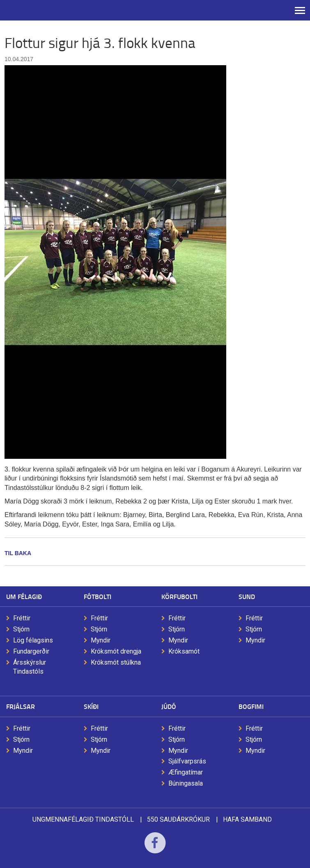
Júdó (169, 706)
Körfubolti (179, 596)
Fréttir (22, 618)
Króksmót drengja (116, 651)
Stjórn (21, 629)
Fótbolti (98, 596)
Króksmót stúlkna (116, 662)
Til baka (18, 553)
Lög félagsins (33, 640)
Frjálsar (21, 706)
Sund (247, 596)
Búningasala (186, 783)
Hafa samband (247, 819)
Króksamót (184, 651)
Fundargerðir (31, 651)
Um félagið (24, 596)
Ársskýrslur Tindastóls (30, 667)
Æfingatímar (186, 772)
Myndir (101, 640)
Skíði (91, 706)
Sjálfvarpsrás (187, 761)
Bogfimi (251, 706)
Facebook (155, 848)
